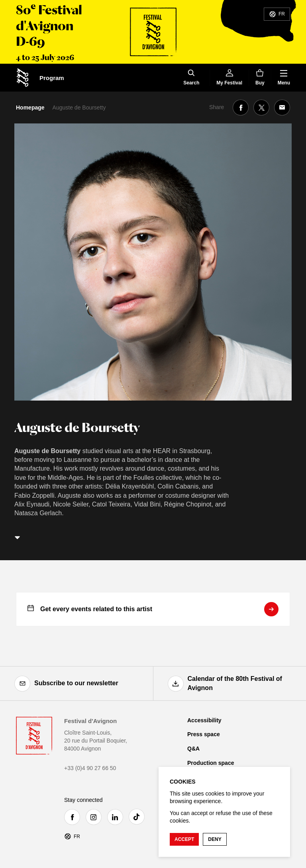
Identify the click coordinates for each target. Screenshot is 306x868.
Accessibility (204, 720)
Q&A (193, 749)
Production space (211, 763)
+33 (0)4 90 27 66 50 (90, 768)
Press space (204, 734)
